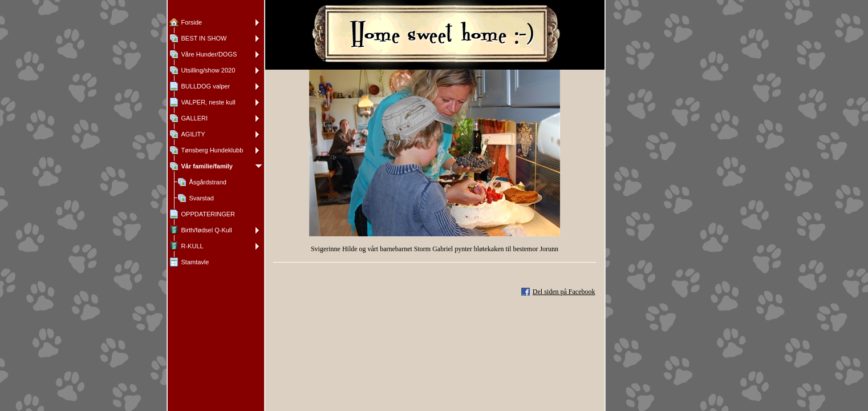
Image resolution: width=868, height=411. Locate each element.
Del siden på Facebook (564, 292)
